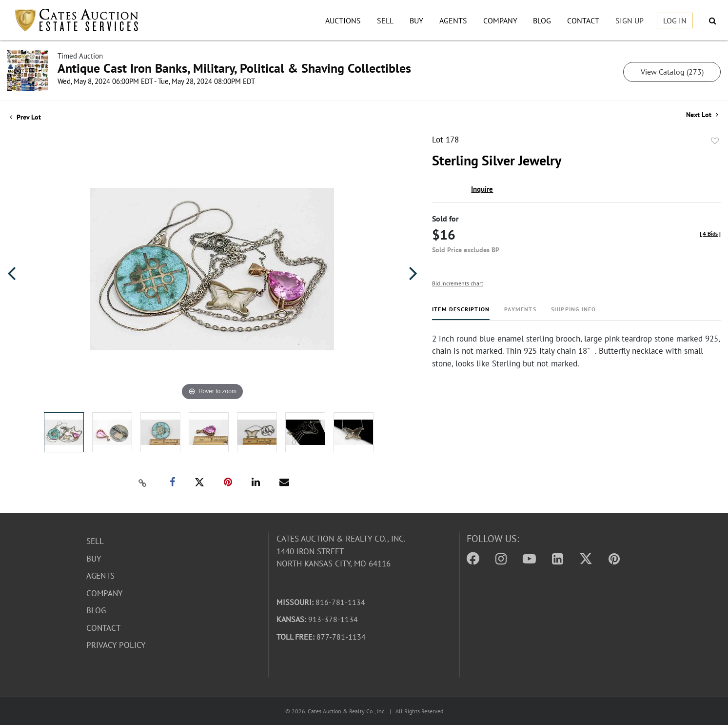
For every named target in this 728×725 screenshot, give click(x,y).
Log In (675, 20)
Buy (416, 20)
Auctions (343, 20)
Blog (542, 20)
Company (500, 20)
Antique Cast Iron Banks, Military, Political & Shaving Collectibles (234, 68)
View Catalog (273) (672, 72)
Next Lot (702, 115)
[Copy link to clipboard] (143, 483)
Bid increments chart (458, 283)
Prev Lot (25, 117)
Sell (385, 20)
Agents (453, 20)
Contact (583, 20)
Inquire (482, 189)
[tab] (461, 313)
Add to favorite (715, 141)
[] (710, 233)
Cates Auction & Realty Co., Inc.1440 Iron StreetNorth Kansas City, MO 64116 (341, 551)
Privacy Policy (116, 645)
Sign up (630, 20)
